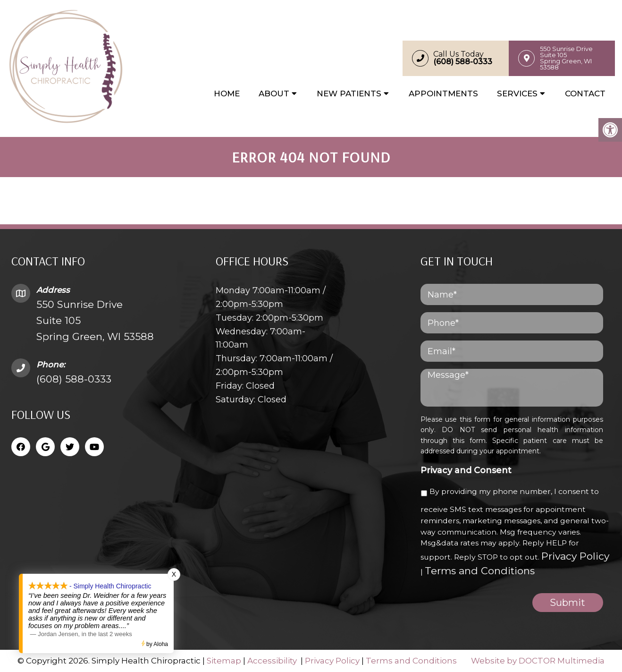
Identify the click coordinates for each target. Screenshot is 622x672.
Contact (585, 94)
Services (517, 94)
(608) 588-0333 (74, 379)
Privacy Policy (575, 556)
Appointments (443, 94)
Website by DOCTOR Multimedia (538, 661)
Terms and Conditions (480, 571)
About (274, 94)
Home (227, 94)
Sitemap (224, 661)
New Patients (349, 94)
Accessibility (272, 661)
